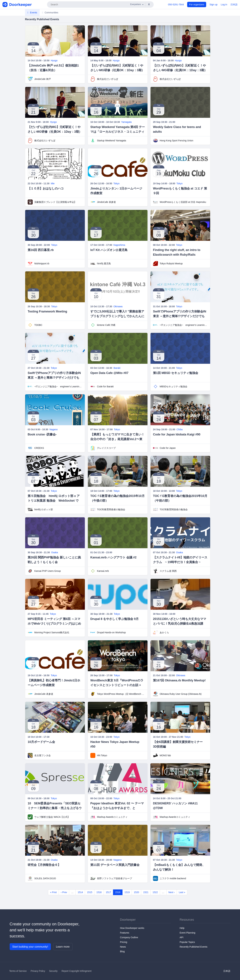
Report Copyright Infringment (76, 971)
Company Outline (129, 937)
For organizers (197, 5)
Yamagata (126, 122)
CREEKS (39, 448)
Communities (50, 13)
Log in (224, 5)
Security (53, 971)
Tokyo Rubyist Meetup (171, 264)
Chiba (180, 429)
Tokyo (116, 183)
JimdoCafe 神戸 (43, 79)
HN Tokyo (102, 755)
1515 (90, 892)
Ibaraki (117, 368)
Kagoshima (119, 245)
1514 (80, 892)
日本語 (234, 5)
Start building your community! (30, 947)
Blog (122, 951)
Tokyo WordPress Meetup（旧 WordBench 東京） (121, 694)
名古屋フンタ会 (42, 755)
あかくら (164, 632)
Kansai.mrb (103, 571)
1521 (146, 892)
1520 (136, 892)
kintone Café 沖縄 (106, 325)
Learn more (63, 947)
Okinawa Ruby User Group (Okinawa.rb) (181, 694)
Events (32, 13)
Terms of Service (18, 971)
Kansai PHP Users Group (47, 571)
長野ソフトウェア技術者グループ (114, 878)
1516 (99, 892)
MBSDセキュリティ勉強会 (173, 386)
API (182, 937)
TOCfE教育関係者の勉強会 (111, 509)
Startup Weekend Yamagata (111, 141)
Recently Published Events (194, 947)
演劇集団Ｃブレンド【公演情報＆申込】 (55, 202)
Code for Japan (168, 448)
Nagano (54, 429)
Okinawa (118, 306)
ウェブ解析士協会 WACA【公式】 (52, 817)
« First (53, 892)
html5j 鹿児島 (104, 264)
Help (182, 928)
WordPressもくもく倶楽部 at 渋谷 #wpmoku (183, 202)
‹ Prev (64, 892)
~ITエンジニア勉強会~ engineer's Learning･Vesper (184, 325)
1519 (127, 892)
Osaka (54, 552)
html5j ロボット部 (44, 509)
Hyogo (54, 60)
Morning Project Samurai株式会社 (52, 632)
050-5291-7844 (176, 5)
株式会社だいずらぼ (107, 79)
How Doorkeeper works (132, 928)
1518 (118, 892)
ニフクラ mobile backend (173, 878)
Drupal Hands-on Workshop (111, 632)
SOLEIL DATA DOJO (45, 878)
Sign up (213, 5)
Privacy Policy (38, 971)
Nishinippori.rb (42, 264)
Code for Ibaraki (105, 386)
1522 (155, 892)
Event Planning (187, 933)
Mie (53, 183)
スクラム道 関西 (168, 571)
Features (125, 933)
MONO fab (165, 755)
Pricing (124, 942)
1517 (108, 892)
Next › (172, 892)
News (123, 947)
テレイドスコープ (106, 448)
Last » (182, 892)
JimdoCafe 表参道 (106, 202)
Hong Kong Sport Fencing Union (176, 141)
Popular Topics (187, 942)
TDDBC (38, 325)
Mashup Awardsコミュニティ (112, 817)
